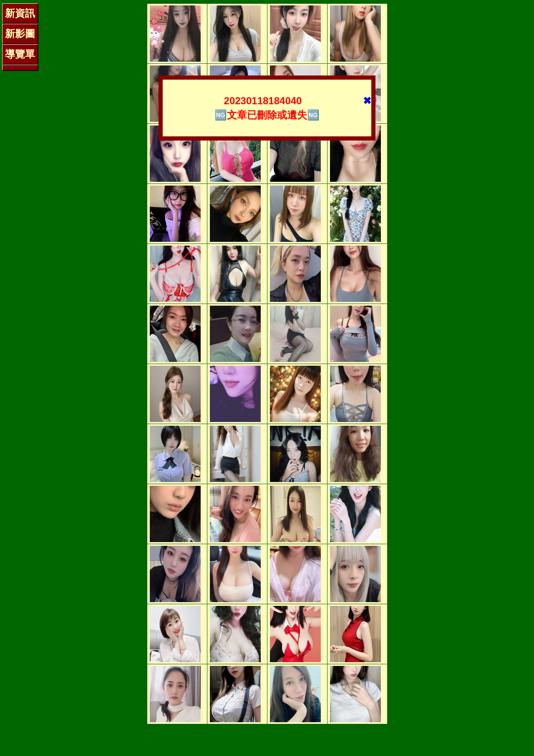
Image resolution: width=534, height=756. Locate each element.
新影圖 (20, 34)
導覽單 (20, 54)
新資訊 (20, 13)
